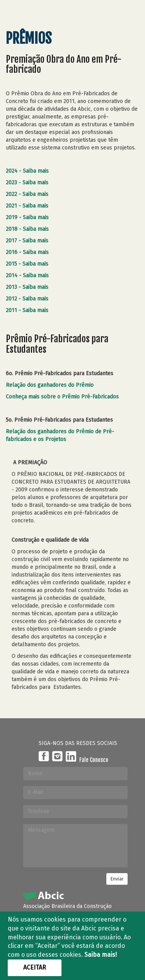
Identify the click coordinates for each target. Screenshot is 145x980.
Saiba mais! (101, 955)
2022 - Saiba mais (27, 194)
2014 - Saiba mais (27, 275)
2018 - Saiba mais (27, 229)
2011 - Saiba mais (27, 310)
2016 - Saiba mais (27, 252)
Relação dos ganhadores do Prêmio (50, 385)
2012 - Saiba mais (27, 299)
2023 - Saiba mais (27, 183)
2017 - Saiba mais (27, 241)
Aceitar (35, 967)
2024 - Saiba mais (27, 171)
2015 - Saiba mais (27, 264)
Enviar (117, 879)
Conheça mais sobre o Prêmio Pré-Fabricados (63, 397)
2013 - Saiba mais (27, 287)
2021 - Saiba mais (27, 206)
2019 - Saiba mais (27, 217)
